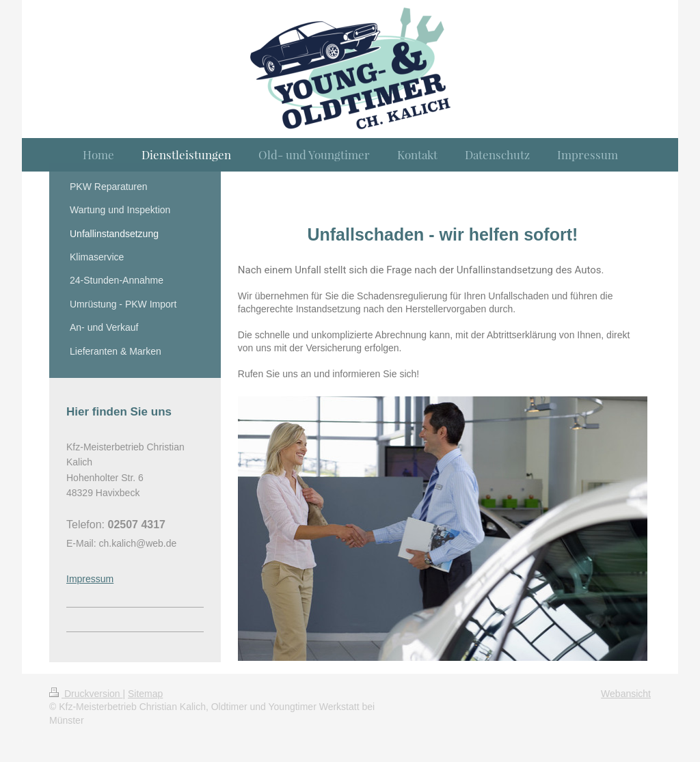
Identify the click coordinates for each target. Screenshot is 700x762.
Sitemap (145, 694)
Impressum (90, 579)
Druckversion (86, 694)
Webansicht (626, 694)
